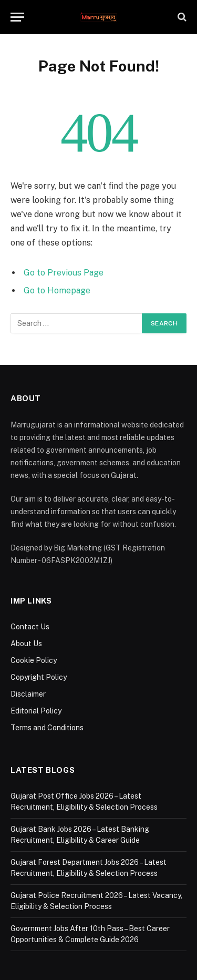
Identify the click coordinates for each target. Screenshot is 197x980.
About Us (26, 644)
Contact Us (30, 627)
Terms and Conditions (47, 728)
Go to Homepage (57, 290)
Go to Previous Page (64, 273)
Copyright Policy (39, 677)
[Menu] (17, 17)
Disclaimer (28, 694)
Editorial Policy (36, 711)
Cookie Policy (34, 660)
